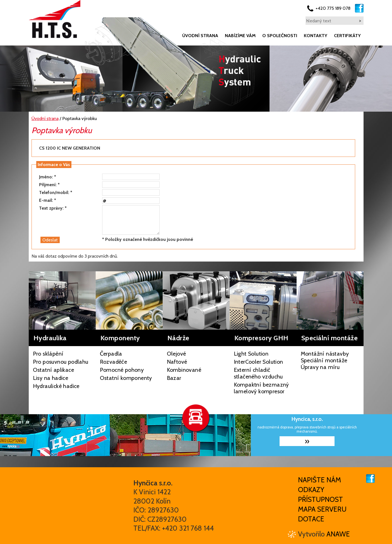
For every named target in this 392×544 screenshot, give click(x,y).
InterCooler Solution (258, 362)
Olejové (176, 354)
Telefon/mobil (54, 192)
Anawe (338, 534)
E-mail (45, 200)
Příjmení (47, 185)
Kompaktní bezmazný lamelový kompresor (261, 388)
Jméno (45, 177)
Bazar (174, 378)
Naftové (177, 362)
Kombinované (184, 370)
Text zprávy (51, 208)
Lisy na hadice (51, 378)
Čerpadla (111, 354)
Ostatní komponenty (126, 378)
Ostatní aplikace (53, 370)
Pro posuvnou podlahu (61, 362)
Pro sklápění (48, 354)
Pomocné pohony (122, 370)
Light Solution (251, 354)
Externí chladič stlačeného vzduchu (258, 373)
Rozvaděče (114, 362)
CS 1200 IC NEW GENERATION (70, 148)
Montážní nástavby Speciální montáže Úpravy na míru (325, 360)
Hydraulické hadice (56, 386)
